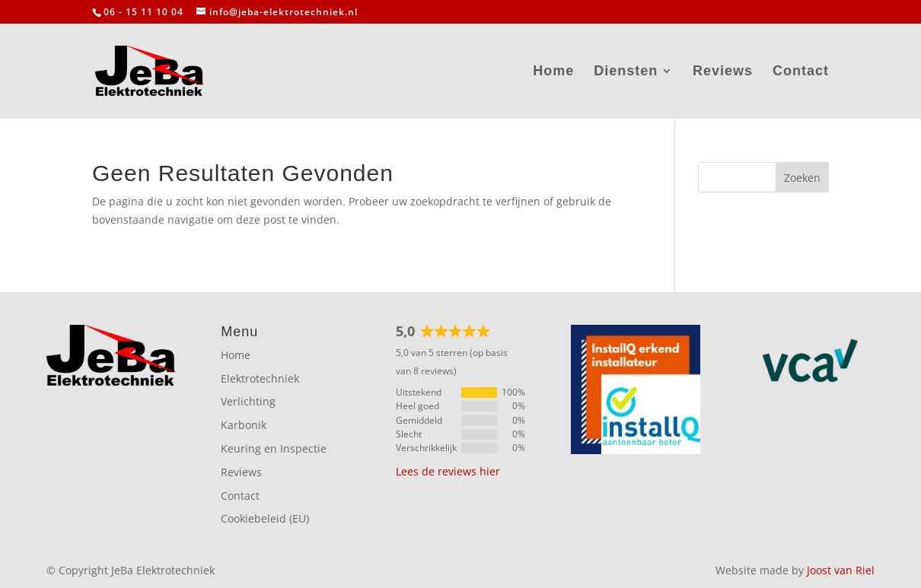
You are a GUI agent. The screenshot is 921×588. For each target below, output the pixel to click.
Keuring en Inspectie (274, 448)
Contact (801, 72)
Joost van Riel (841, 570)
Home (553, 72)
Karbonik (244, 425)
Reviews (723, 72)
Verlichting (248, 401)
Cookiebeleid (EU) (265, 518)
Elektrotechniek (260, 378)
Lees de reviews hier (448, 471)
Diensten (626, 72)
